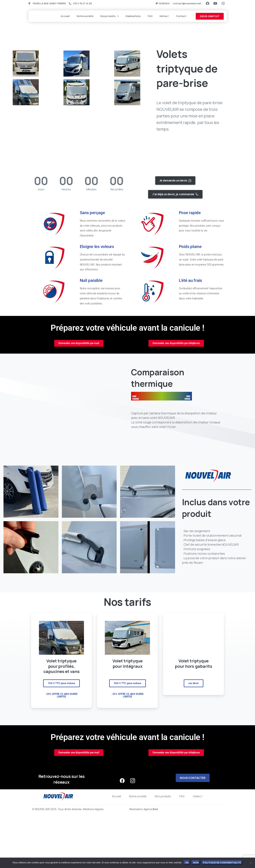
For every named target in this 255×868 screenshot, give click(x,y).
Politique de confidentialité (222, 862)
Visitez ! (164, 16)
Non (196, 862)
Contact (181, 16)
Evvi (155, 809)
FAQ (150, 16)
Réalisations (133, 16)
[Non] (251, 863)
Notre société (85, 16)
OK (187, 862)
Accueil (65, 16)
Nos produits (110, 16)
